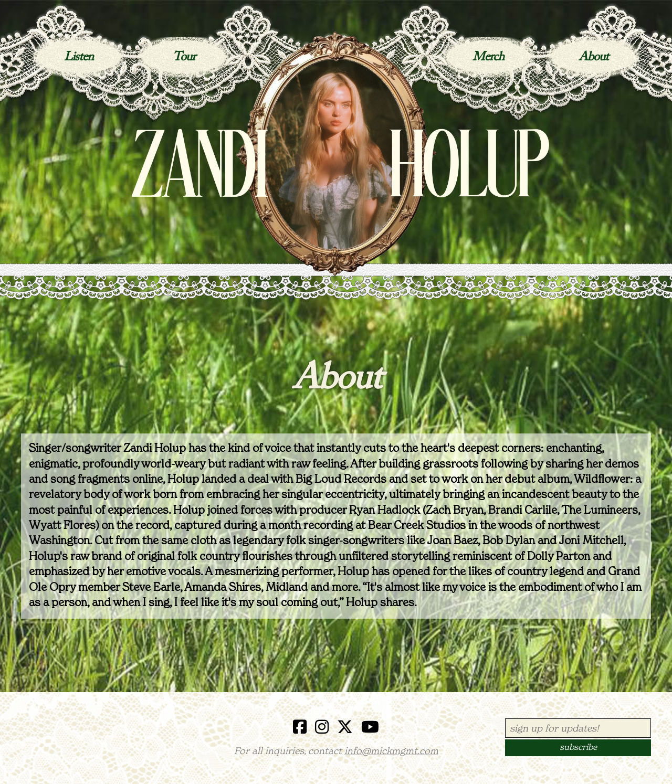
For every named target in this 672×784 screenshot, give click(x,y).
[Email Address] (578, 728)
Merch (488, 57)
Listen (79, 57)
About (594, 57)
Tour (184, 57)
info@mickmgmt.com (391, 751)
